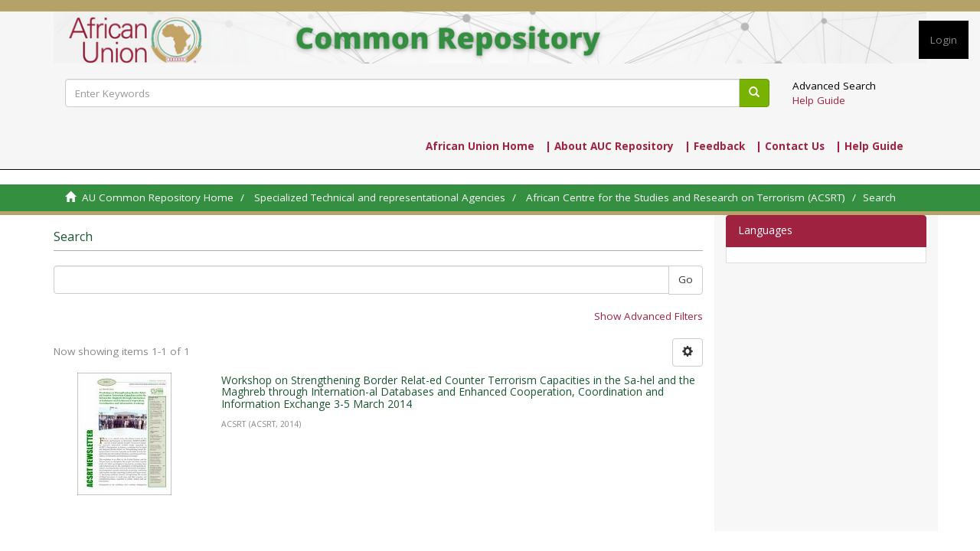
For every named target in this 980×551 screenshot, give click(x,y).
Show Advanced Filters (648, 316)
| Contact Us (790, 146)
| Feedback (715, 146)
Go (686, 279)
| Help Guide (869, 146)
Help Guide (819, 100)
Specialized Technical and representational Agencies (380, 197)
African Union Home (480, 146)
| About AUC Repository (609, 146)
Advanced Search (834, 86)
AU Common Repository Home (158, 197)
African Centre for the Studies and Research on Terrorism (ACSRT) (686, 197)
